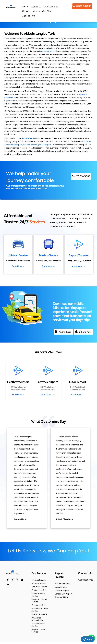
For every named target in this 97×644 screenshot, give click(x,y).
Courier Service (38, 605)
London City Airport (63, 594)
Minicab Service (39, 580)
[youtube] (22, 580)
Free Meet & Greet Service (40, 610)
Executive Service (39, 614)
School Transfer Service (38, 595)
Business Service (39, 590)
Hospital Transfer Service (39, 600)
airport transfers (29, 138)
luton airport (17, 145)
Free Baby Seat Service (38, 625)
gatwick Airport (62, 590)
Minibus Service (39, 583)
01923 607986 (86, 580)
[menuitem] (25, 7)
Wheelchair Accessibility (37, 619)
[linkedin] (8, 584)
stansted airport (30, 145)
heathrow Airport (63, 583)
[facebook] (8, 580)
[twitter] (12, 580)
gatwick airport (44, 145)
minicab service (49, 51)
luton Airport (61, 587)
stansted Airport (62, 597)
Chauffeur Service (39, 587)
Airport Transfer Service (39, 630)
